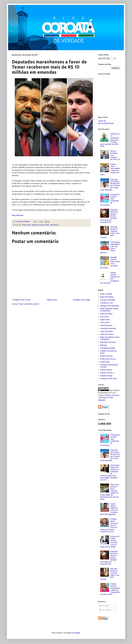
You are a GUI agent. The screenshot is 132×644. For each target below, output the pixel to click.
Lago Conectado (107, 331)
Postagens (105, 606)
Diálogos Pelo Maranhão (110, 306)
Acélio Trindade (106, 294)
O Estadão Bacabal (108, 348)
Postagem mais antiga (81, 300)
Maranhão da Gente (108, 342)
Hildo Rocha (54, 225)
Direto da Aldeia (106, 314)
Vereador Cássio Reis (109, 379)
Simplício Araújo (106, 376)
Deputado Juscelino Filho (40, 225)
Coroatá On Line (107, 303)
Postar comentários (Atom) (29, 304)
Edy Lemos (105, 317)
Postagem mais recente (21, 300)
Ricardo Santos (106, 370)
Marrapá (103, 345)
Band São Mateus (107, 297)
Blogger (77, 633)
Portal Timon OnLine (108, 359)
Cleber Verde (26, 225)
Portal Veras (105, 362)
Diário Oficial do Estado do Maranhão (109, 310)
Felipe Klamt (105, 320)
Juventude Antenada (108, 328)
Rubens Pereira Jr (107, 373)
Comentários (105, 610)
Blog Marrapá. (18, 215)
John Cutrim (105, 322)
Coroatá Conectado (108, 300)
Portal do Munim (107, 356)
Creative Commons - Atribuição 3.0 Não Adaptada (109, 398)
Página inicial (52, 300)
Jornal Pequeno (106, 325)
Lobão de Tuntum (107, 334)
